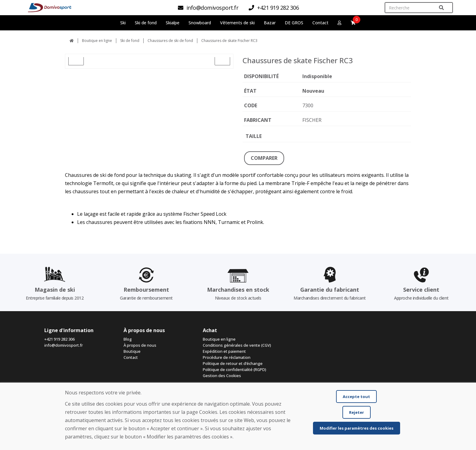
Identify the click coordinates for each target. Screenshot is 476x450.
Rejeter (357, 412)
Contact (320, 23)
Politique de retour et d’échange (233, 363)
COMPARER (264, 158)
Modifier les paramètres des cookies (357, 428)
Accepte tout (356, 397)
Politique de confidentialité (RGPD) (235, 369)
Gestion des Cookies (222, 376)
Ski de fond (130, 41)
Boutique (132, 351)
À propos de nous (140, 345)
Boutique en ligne (97, 41)
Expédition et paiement (224, 351)
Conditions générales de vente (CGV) (237, 345)
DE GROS (294, 23)
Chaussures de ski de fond (170, 41)
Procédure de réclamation (227, 357)
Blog (128, 339)
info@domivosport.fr (64, 345)
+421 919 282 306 (59, 339)
